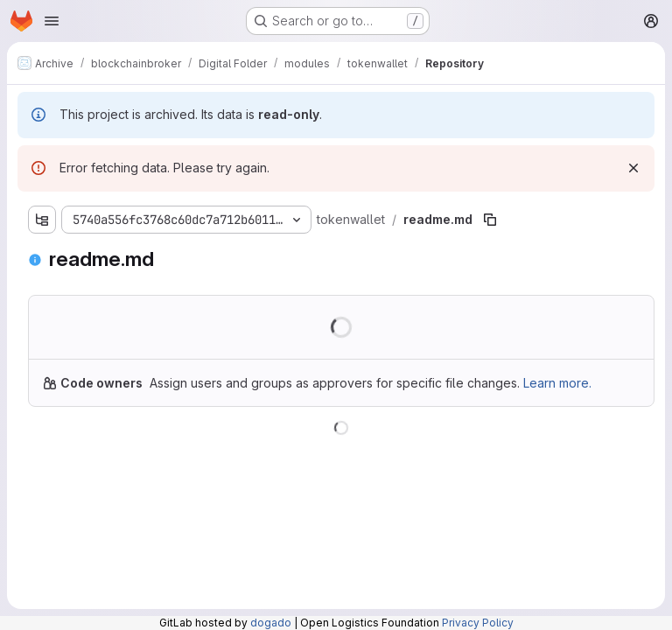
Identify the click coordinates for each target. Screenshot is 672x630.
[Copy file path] (490, 220)
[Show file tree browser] (42, 220)
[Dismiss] (633, 168)
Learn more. (557, 383)
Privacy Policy (478, 623)
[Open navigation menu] (52, 21)
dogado (271, 623)
